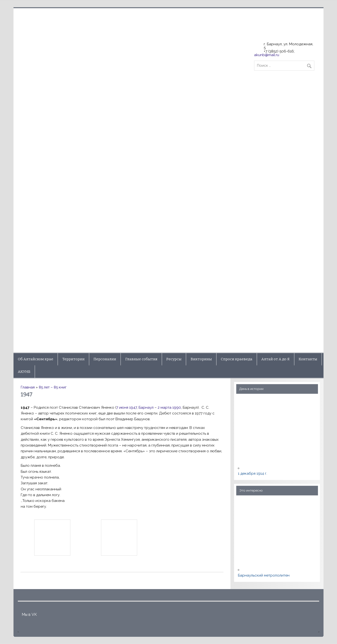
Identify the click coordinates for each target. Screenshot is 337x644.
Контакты (308, 359)
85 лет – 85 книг (53, 387)
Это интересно (251, 490)
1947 (133, 407)
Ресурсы (174, 359)
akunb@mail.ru (267, 55)
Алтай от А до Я (275, 359)
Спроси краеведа (237, 359)
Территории (74, 359)
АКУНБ (24, 372)
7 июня (122, 407)
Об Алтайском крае (36, 359)
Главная (28, 387)
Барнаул (146, 407)
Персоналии (105, 359)
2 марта (165, 407)
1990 (177, 407)
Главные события (141, 359)
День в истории (251, 389)
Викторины (201, 359)
